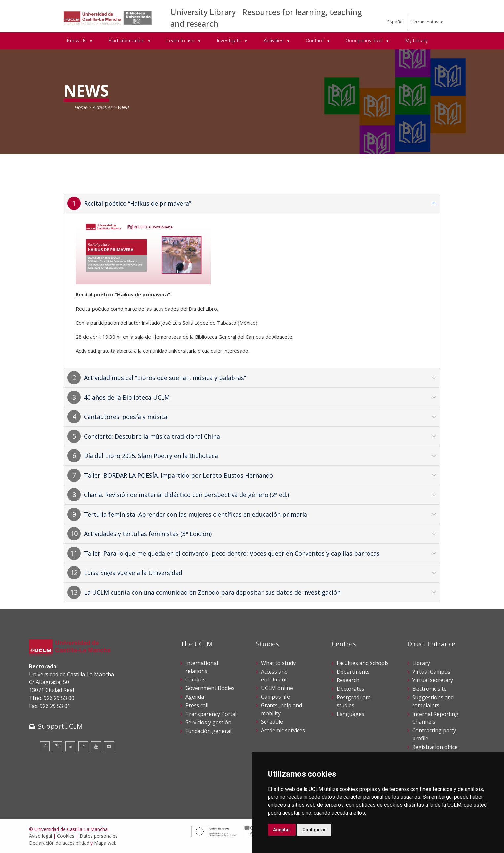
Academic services (283, 730)
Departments (353, 672)
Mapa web (105, 843)
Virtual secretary (433, 680)
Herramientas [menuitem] (424, 22)
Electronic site (429, 689)
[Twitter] (57, 746)
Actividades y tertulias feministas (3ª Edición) (148, 534)
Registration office (435, 747)
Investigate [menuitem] (230, 41)
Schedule (272, 722)
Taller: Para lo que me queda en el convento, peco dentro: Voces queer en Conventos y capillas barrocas (232, 553)
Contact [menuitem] (315, 41)
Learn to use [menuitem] (181, 41)
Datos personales (99, 836)
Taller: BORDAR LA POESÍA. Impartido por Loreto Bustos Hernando (179, 475)
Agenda (195, 697)
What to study (278, 663)
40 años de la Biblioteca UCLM (127, 397)
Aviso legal (40, 836)
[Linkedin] (70, 746)
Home (81, 107)
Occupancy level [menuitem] (365, 41)
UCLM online (277, 688)
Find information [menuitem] (127, 41)
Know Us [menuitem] (77, 41)
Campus (195, 679)
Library (421, 663)
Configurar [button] (314, 830)
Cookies (66, 836)
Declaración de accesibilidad (59, 843)
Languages (350, 714)
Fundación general (208, 731)
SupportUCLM (60, 726)
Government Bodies (210, 688)
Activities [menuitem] (274, 41)
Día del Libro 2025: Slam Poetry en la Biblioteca (151, 456)
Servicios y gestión (208, 722)
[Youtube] (96, 746)
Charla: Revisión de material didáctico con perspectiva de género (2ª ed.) (186, 495)
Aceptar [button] (282, 830)
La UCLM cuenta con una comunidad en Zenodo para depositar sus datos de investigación (212, 592)
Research (348, 680)
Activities (102, 107)
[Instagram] (83, 746)
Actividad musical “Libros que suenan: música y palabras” (165, 378)
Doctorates (350, 689)
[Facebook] (45, 746)
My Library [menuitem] (416, 41)
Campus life (275, 697)
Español (396, 22)
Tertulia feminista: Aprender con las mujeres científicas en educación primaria (196, 514)
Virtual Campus (431, 672)
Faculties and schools (363, 663)
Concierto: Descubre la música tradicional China (152, 436)
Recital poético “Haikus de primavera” (137, 203)
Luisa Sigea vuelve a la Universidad (133, 573)
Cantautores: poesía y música (126, 417)
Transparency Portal (211, 714)
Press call (197, 705)
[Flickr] (109, 746)
